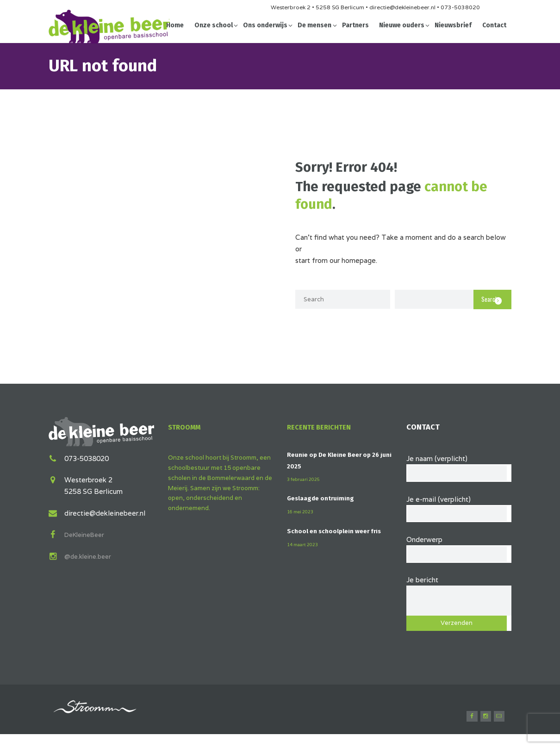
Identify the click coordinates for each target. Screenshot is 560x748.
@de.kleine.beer (90, 555)
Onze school (214, 25)
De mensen (314, 25)
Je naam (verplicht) (459, 466)
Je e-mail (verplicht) (459, 510)
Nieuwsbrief (453, 25)
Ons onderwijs (265, 25)
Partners (355, 25)
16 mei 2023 (303, 511)
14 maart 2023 (305, 555)
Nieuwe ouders (402, 25)
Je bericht (459, 594)
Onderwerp (459, 553)
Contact (494, 25)
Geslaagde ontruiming (324, 498)
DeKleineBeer (87, 533)
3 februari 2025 (306, 479)
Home (175, 25)
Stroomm (187, 427)
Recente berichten (323, 427)
